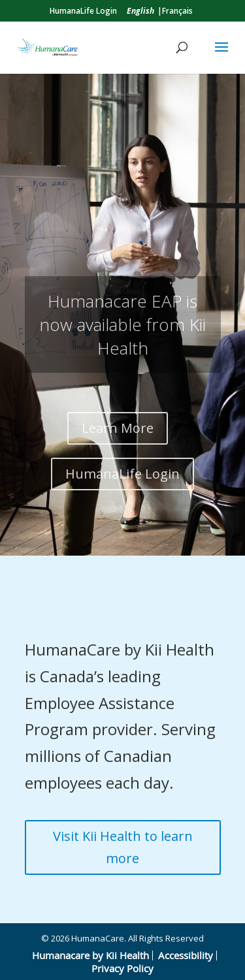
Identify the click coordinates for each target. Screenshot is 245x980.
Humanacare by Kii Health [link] (90, 955)
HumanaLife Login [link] (83, 11)
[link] (140, 11)
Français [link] (177, 11)
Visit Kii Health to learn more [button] (123, 847)
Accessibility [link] (186, 955)
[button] (221, 55)
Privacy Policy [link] (122, 968)
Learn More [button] (118, 428)
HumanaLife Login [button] (122, 474)
